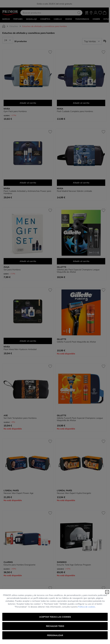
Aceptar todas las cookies (55, 617)
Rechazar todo (55, 626)
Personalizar (55, 635)
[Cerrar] (107, 592)
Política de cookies (87, 607)
